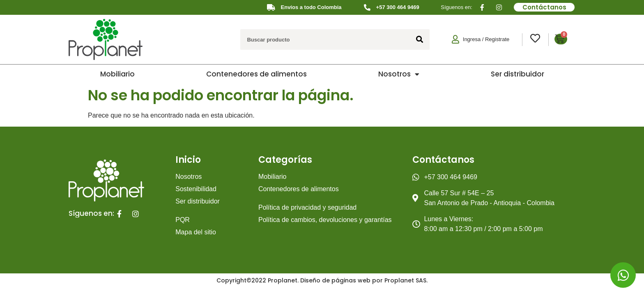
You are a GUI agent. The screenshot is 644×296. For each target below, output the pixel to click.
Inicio (188, 160)
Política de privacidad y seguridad (307, 207)
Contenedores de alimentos (256, 74)
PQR (183, 220)
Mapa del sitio (196, 232)
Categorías (285, 160)
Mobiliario (117, 74)
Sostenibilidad (196, 189)
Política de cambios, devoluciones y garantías (325, 220)
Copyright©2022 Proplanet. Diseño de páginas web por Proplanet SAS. (322, 280)
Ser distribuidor (517, 74)
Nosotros (399, 74)
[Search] (419, 39)
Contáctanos (443, 160)
